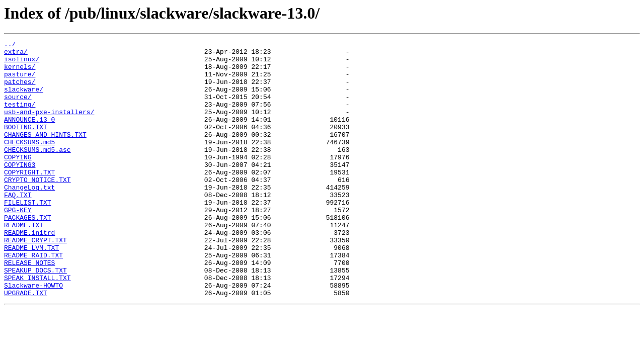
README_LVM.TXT (31, 290)
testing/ (20, 118)
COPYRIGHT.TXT (29, 199)
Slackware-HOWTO (33, 335)
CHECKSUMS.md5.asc (37, 172)
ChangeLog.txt (29, 217)
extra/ (16, 54)
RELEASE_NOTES (29, 308)
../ (10, 45)
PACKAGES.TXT (28, 253)
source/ (18, 109)
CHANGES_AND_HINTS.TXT (45, 154)
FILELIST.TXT (28, 235)
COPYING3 (20, 190)
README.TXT (24, 262)
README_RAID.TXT (33, 299)
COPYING (18, 181)
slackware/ (24, 100)
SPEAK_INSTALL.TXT (37, 326)
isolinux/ (22, 63)
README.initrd (29, 271)
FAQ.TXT (18, 226)
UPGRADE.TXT (26, 344)
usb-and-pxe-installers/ (49, 127)
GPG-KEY (18, 244)
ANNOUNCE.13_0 (29, 136)
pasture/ (20, 81)
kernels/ (20, 72)
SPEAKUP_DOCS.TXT (35, 317)
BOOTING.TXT (26, 145)
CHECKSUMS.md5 (29, 163)
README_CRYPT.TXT (35, 281)
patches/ (20, 90)
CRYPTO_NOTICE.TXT (37, 208)
